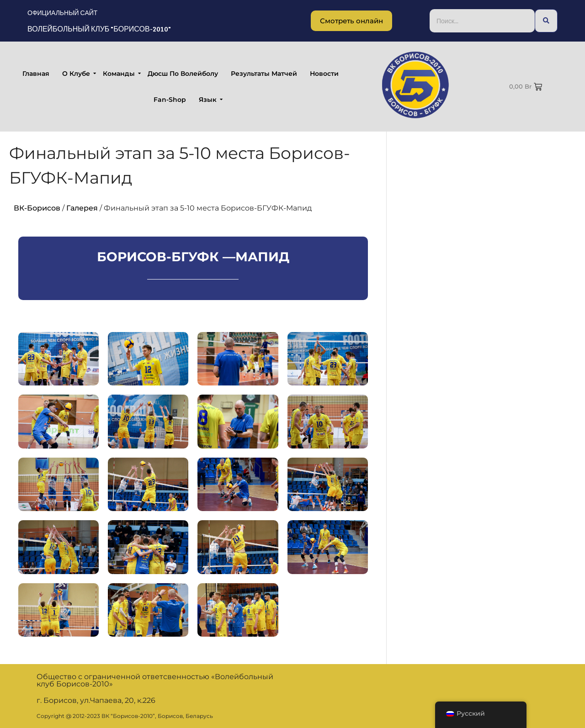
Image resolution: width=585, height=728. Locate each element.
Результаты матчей (264, 74)
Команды (120, 74)
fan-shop (170, 100)
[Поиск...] (482, 21)
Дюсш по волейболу (183, 74)
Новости (324, 74)
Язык (209, 100)
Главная (36, 74)
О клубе (77, 74)
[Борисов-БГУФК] (415, 85)
